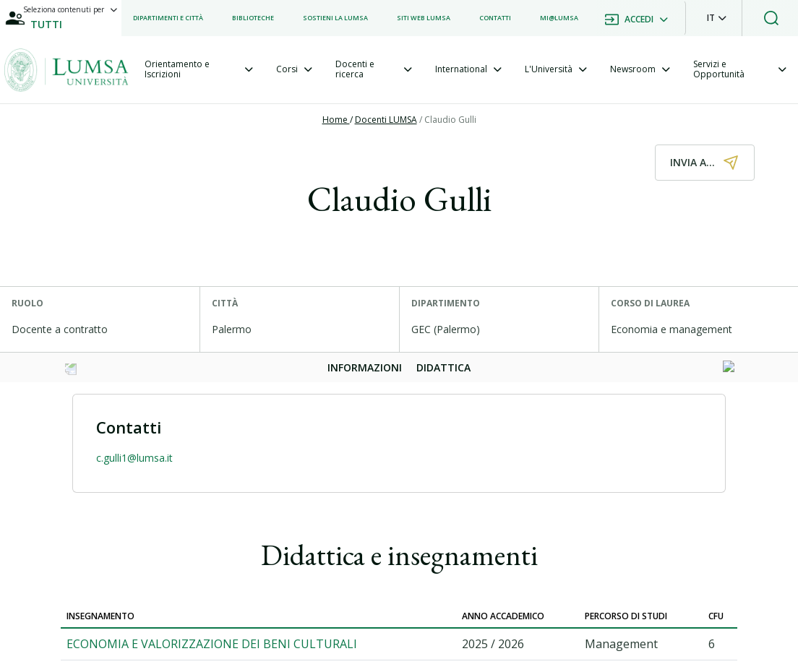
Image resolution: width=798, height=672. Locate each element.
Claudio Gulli (450, 120)
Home (336, 120)
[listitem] (168, 18)
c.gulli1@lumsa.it (134, 458)
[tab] (199, 70)
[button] (717, 18)
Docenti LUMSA (386, 120)
